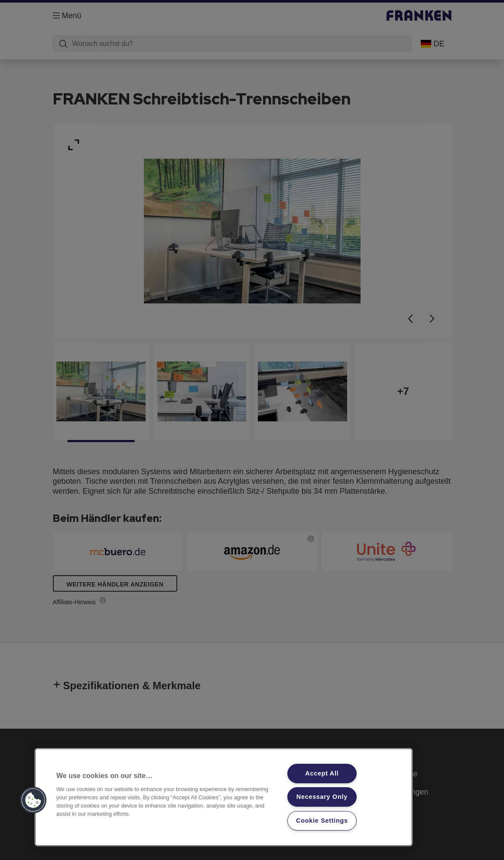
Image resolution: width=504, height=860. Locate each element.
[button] (33, 800)
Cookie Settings (322, 821)
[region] (224, 797)
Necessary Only (322, 797)
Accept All (322, 773)
